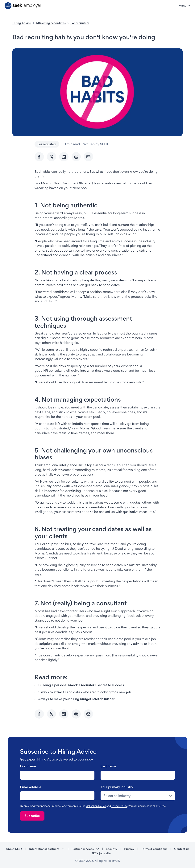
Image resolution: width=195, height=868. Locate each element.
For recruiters (80, 23)
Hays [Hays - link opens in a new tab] (96, 183)
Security (112, 849)
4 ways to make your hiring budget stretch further (76, 699)
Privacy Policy (119, 806)
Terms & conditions (154, 849)
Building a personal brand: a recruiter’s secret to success (81, 685)
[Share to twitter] (52, 157)
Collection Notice (96, 806)
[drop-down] (138, 796)
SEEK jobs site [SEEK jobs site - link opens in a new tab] (101, 853)
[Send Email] (88, 157)
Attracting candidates (51, 23)
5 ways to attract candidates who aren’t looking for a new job (85, 692)
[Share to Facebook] (39, 157)
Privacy (129, 849)
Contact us (182, 849)
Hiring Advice (22, 23)
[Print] (76, 157)
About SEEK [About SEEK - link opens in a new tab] (14, 849)
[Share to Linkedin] (64, 157)
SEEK (104, 144)
